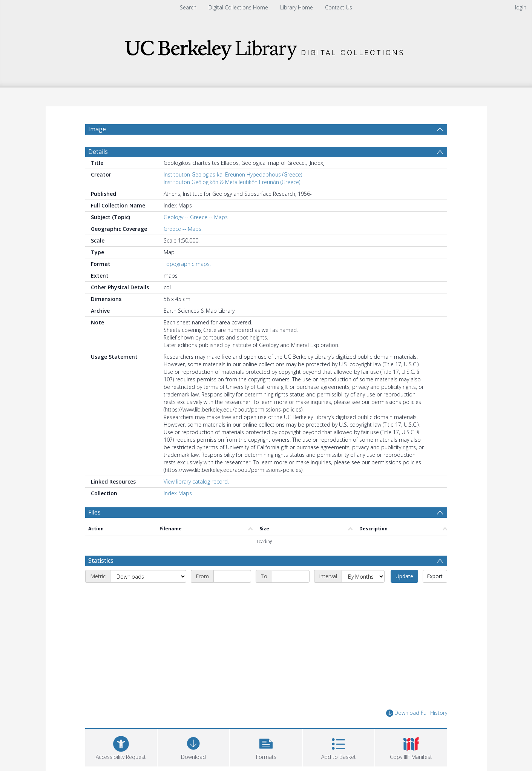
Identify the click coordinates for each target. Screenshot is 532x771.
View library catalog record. (196, 485)
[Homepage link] (266, 48)
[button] (266, 750)
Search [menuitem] (188, 7)
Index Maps (178, 497)
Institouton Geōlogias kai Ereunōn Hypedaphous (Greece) (233, 178)
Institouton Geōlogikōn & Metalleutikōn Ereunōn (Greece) (232, 186)
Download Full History (417, 717)
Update (404, 580)
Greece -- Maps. (183, 233)
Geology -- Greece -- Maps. (196, 221)
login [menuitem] (521, 7)
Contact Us (339, 7)
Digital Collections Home (238, 7)
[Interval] (363, 581)
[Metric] (148, 581)
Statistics (101, 565)
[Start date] (232, 581)
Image (97, 129)
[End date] (291, 581)
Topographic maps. (187, 268)
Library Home (297, 7)
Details (98, 155)
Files (94, 516)
